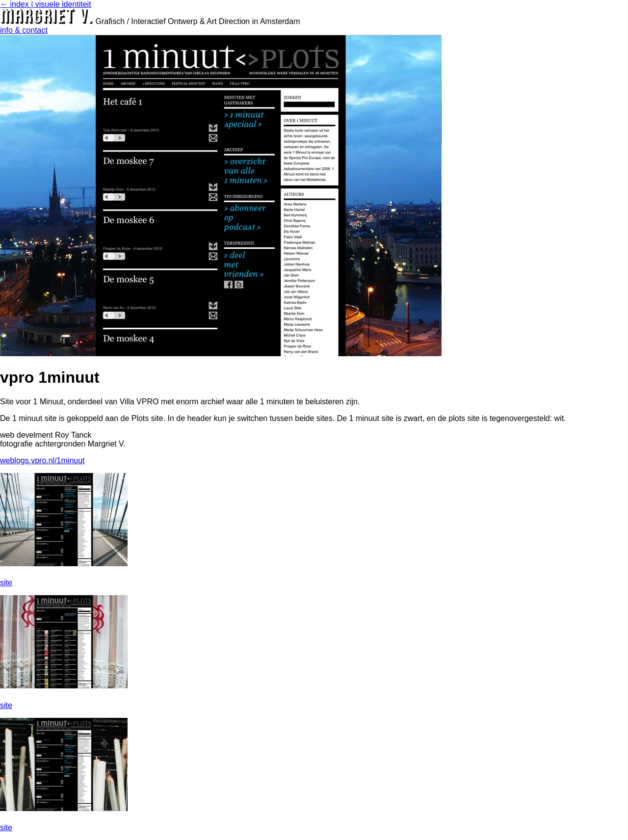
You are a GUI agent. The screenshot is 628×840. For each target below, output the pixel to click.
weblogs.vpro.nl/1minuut (42, 460)
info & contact (24, 30)
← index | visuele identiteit (46, 4)
